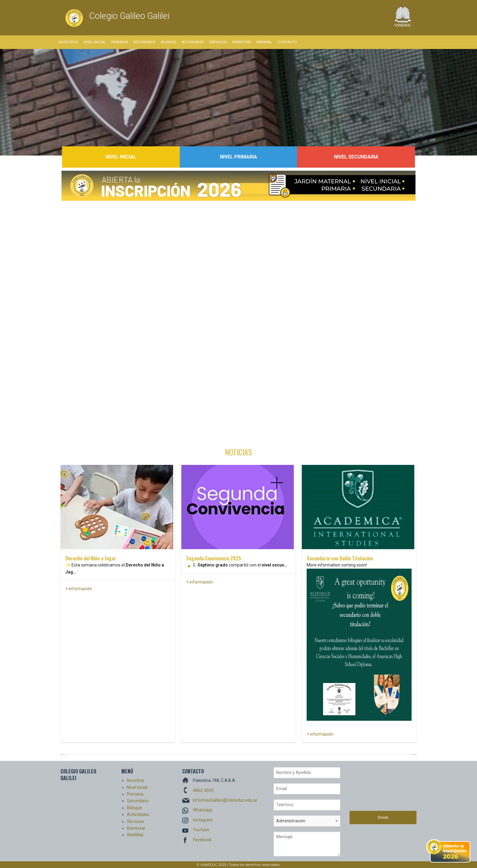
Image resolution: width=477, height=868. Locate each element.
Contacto (287, 42)
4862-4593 (203, 790)
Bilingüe (169, 42)
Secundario (144, 42)
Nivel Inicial (95, 42)
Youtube (201, 830)
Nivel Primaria (238, 157)
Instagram (203, 820)
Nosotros (68, 42)
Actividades (193, 42)
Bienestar (242, 42)
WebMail (264, 42)
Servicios (218, 42)
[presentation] (374, 789)
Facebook (202, 840)
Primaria (119, 42)
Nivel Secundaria (356, 157)
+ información (79, 589)
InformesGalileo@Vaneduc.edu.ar (225, 800)
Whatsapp (203, 810)
